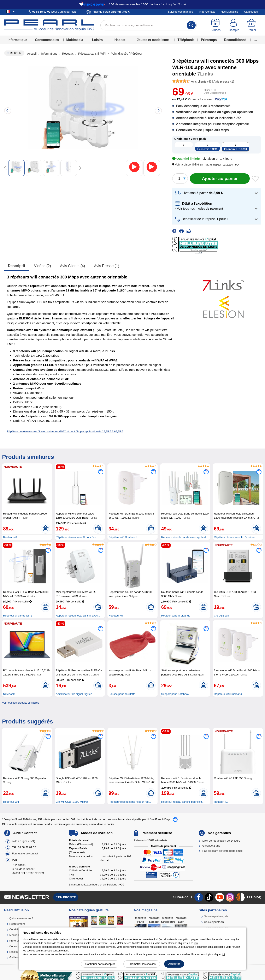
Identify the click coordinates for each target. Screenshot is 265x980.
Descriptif (16, 266)
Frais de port (111, 12)
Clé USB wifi (221, 616)
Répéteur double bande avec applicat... (185, 537)
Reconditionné (235, 40)
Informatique (17, 40)
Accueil (32, 54)
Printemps (209, 40)
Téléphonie (186, 40)
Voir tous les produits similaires (20, 703)
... (256, 40)
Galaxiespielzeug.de (216, 916)
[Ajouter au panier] (220, 179)
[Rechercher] (191, 25)
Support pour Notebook (175, 694)
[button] (195, 165)
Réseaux (68, 54)
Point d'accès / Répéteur (126, 54)
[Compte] (234, 25)
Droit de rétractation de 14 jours (221, 841)
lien (196, 943)
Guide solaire (17, 957)
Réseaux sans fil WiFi (92, 54)
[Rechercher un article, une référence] (149, 25)
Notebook (9, 694)
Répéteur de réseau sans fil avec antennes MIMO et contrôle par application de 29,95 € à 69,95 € (65, 431)
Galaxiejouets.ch (214, 922)
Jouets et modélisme (153, 40)
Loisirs (97, 40)
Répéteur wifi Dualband (122, 537)
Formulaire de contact (25, 853)
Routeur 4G (221, 802)
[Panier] (252, 25)
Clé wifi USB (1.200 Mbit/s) (72, 802)
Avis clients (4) (73, 266)
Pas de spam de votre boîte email (223, 851)
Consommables (47, 40)
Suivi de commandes (180, 12)
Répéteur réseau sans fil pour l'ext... (77, 537)
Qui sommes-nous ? (21, 918)
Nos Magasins (229, 12)
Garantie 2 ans (211, 846)
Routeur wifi (10, 537)
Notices (14, 952)
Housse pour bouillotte (122, 694)
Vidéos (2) (43, 266)
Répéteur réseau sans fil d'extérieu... (236, 537)
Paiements (151, 840)
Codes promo (17, 946)
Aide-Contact (207, 12)
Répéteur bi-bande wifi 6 (18, 616)
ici (224, 954)
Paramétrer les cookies (142, 964)
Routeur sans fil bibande (176, 616)
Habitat (120, 40)
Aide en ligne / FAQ (24, 841)
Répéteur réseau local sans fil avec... (78, 616)
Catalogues (251, 12)
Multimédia (75, 40)
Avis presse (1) (107, 266)
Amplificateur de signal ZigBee (74, 694)
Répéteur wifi (116, 616)
